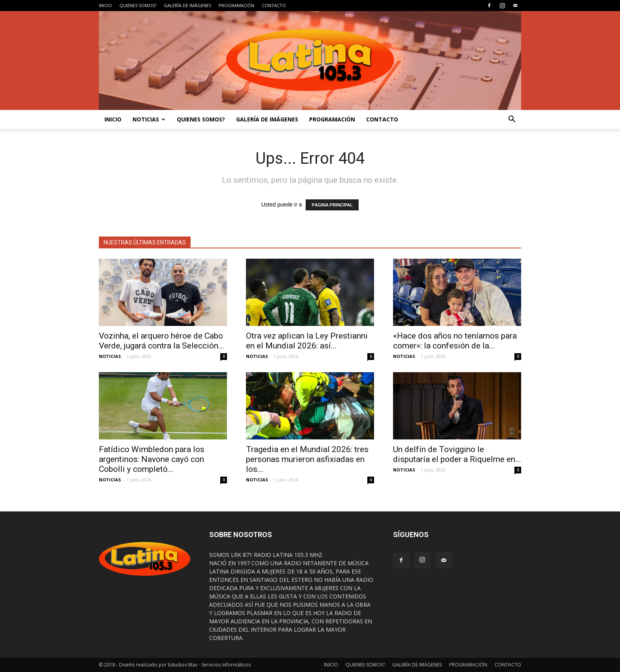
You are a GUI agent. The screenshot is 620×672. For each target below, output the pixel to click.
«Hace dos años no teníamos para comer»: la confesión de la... (455, 341)
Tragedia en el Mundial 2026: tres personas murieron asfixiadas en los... (307, 459)
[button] (512, 119)
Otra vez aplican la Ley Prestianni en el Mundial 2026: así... (307, 341)
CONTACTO (274, 5)
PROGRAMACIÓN (236, 5)
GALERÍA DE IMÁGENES (187, 5)
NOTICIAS (149, 119)
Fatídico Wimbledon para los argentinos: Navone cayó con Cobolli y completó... (152, 459)
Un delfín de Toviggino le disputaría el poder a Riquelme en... (457, 454)
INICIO (105, 5)
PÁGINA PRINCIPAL (332, 205)
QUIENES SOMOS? (138, 5)
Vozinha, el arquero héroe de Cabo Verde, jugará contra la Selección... (162, 341)
